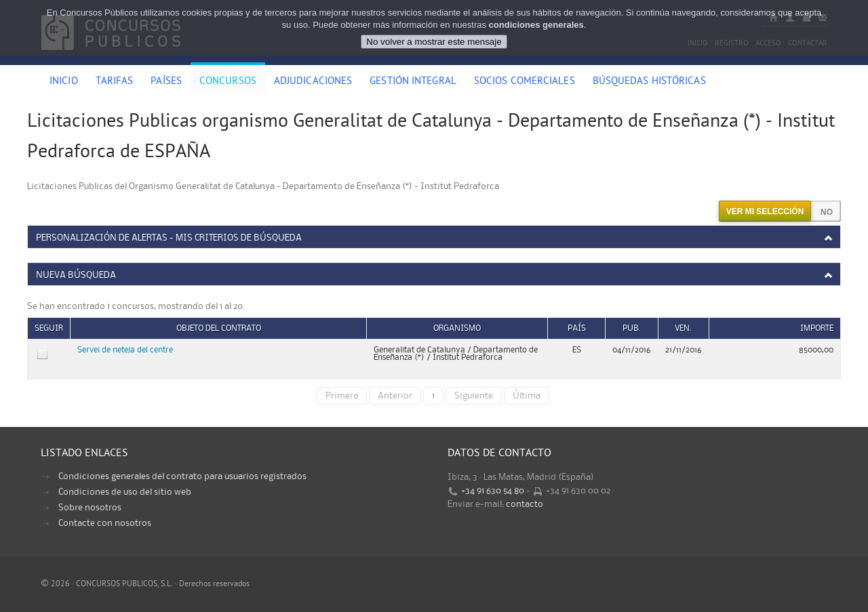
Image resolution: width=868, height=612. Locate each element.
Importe (817, 328)
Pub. (632, 328)
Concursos (228, 82)
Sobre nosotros (90, 508)
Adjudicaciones (313, 82)
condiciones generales (536, 25)
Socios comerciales (525, 82)
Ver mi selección (765, 211)
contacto (525, 504)
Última (527, 396)
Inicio (64, 82)
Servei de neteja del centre (125, 350)
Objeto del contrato (219, 328)
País (577, 328)
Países (166, 82)
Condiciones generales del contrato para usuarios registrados (182, 476)
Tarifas (115, 82)
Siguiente (474, 396)
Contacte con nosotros (105, 523)
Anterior (395, 396)
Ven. (683, 328)
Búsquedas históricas (649, 82)
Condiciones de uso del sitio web (125, 492)
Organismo (457, 328)
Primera (342, 396)
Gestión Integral (413, 82)
